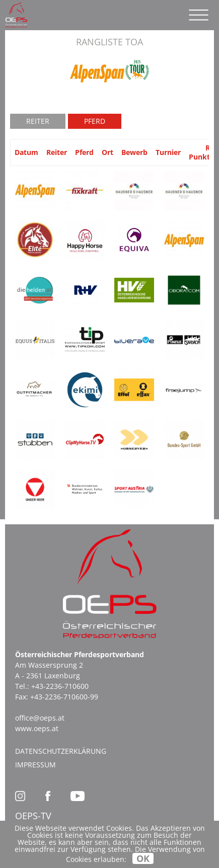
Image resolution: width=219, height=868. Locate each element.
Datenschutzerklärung (61, 751)
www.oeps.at (37, 728)
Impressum (35, 765)
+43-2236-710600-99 (64, 697)
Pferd (95, 121)
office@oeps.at (40, 718)
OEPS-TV (33, 816)
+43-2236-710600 (60, 686)
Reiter (38, 121)
